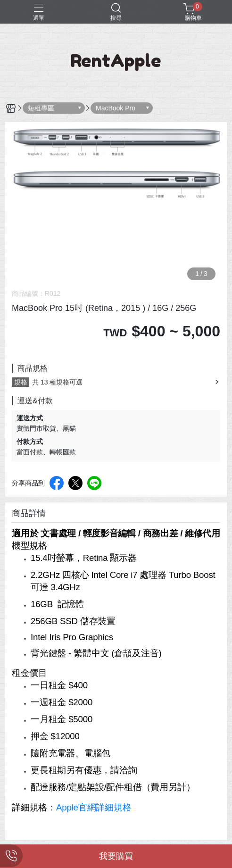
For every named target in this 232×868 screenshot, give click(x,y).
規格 (21, 382)
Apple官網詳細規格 (94, 807)
